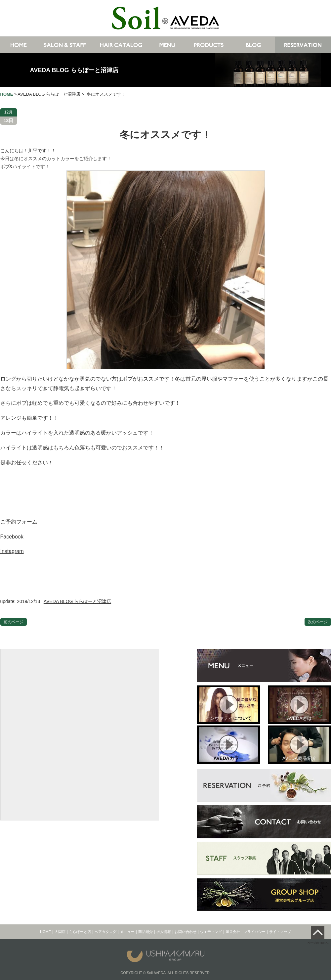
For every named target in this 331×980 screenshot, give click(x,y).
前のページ (14, 622)
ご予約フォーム (19, 522)
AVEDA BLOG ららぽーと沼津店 (74, 70)
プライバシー (255, 932)
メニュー (127, 932)
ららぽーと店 (80, 932)
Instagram (12, 551)
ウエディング (211, 932)
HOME (45, 932)
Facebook (12, 537)
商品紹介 (145, 932)
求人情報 (164, 932)
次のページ (318, 622)
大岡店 (60, 932)
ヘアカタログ (105, 932)
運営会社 (233, 932)
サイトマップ (280, 932)
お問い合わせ (186, 932)
